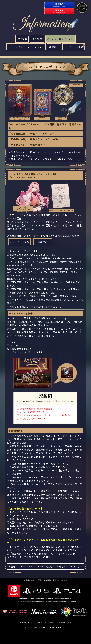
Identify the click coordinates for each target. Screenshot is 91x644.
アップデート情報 (74, 46)
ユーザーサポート (64, 622)
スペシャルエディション (60, 39)
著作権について (26, 622)
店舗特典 (54, 47)
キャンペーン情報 (19, 242)
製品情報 (22, 39)
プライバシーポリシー (45, 622)
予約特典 (37, 39)
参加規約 (42, 242)
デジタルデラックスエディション (26, 47)
